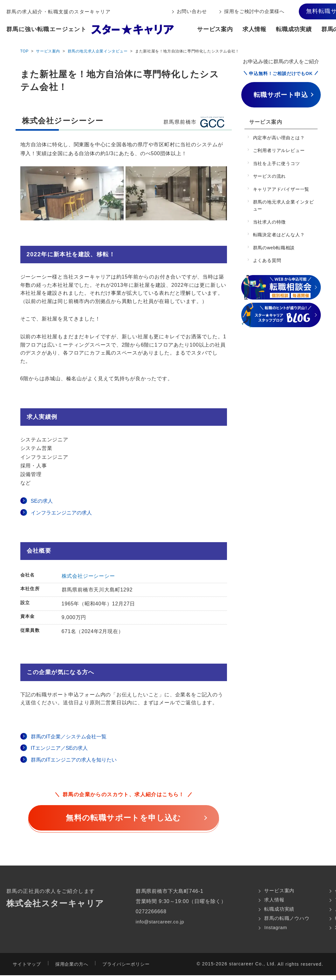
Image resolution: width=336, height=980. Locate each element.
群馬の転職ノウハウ (283, 922)
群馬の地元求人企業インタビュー (98, 51)
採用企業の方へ (72, 969)
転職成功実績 (294, 29)
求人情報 (254, 29)
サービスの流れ (270, 176)
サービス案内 (215, 29)
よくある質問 (267, 260)
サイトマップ (27, 969)
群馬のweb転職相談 (274, 248)
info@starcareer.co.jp (160, 922)
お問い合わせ (192, 11)
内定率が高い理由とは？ (279, 138)
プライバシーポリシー (126, 969)
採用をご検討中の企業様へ (254, 11)
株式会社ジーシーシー (88, 576)
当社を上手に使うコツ (277, 163)
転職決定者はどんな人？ (279, 235)
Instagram (271, 932)
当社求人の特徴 (270, 222)
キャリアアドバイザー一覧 (281, 189)
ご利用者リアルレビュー (279, 150)
